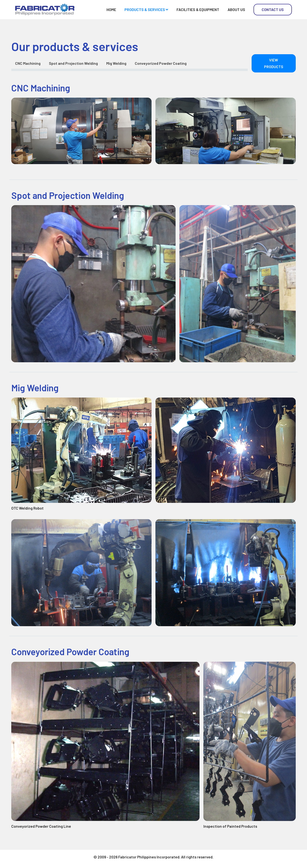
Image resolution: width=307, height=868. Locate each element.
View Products (274, 63)
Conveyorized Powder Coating (161, 63)
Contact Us (273, 9)
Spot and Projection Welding (73, 63)
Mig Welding (116, 63)
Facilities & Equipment (198, 9)
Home (111, 9)
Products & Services (146, 9)
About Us (236, 9)
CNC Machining (28, 63)
